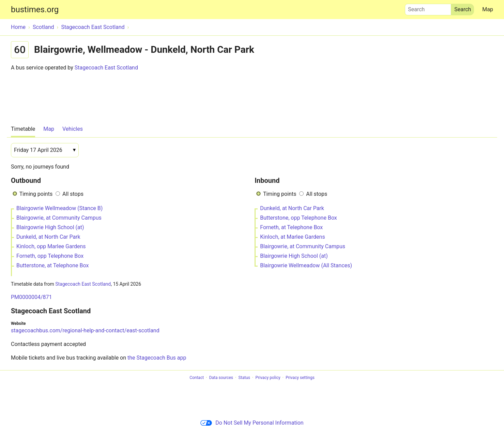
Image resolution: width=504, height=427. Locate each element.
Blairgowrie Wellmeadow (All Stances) (306, 265)
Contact (197, 378)
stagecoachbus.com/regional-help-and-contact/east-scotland (85, 330)
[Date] (45, 150)
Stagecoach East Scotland (106, 68)
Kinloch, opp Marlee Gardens (51, 246)
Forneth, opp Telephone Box (50, 256)
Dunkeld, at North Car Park (48, 237)
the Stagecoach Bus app (157, 358)
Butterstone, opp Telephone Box (299, 218)
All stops (73, 194)
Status (244, 378)
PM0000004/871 (32, 297)
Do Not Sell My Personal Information (252, 423)
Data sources (221, 378)
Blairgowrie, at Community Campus (59, 218)
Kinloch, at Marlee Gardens (292, 237)
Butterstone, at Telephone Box (52, 265)
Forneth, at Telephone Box (291, 227)
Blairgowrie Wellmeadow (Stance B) (59, 208)
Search (428, 8)
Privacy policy (268, 378)
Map (488, 9)
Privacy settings (300, 378)
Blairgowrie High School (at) (50, 227)
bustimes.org (35, 10)
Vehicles (73, 129)
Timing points (36, 194)
